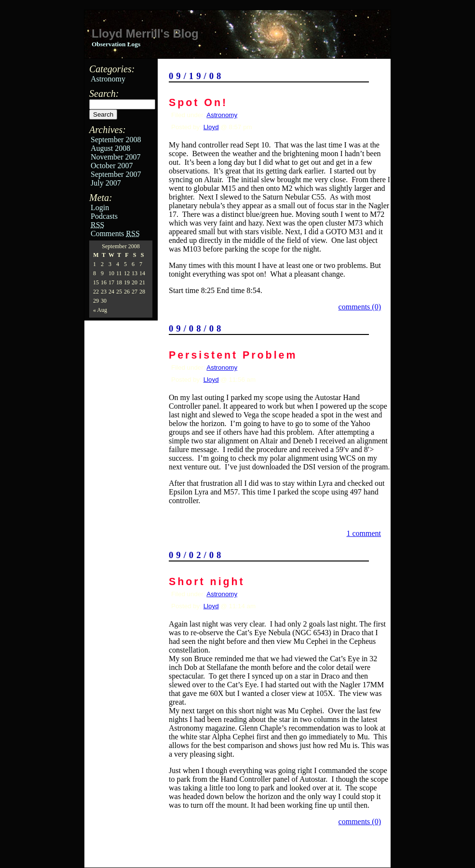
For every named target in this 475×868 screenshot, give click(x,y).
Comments (115, 234)
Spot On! (198, 103)
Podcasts (104, 216)
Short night (207, 582)
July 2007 (106, 183)
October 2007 (112, 166)
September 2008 (116, 140)
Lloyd (211, 127)
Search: (104, 93)
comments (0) (360, 307)
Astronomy (108, 79)
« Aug (100, 310)
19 (127, 282)
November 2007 (116, 157)
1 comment (364, 533)
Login (100, 207)
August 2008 (110, 148)
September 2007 (116, 174)
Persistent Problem (233, 355)
